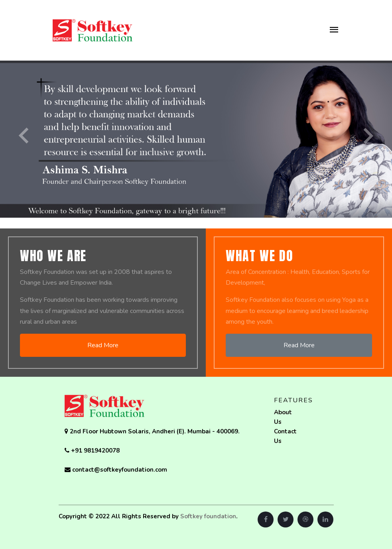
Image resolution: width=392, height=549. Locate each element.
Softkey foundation (208, 516)
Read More (103, 345)
